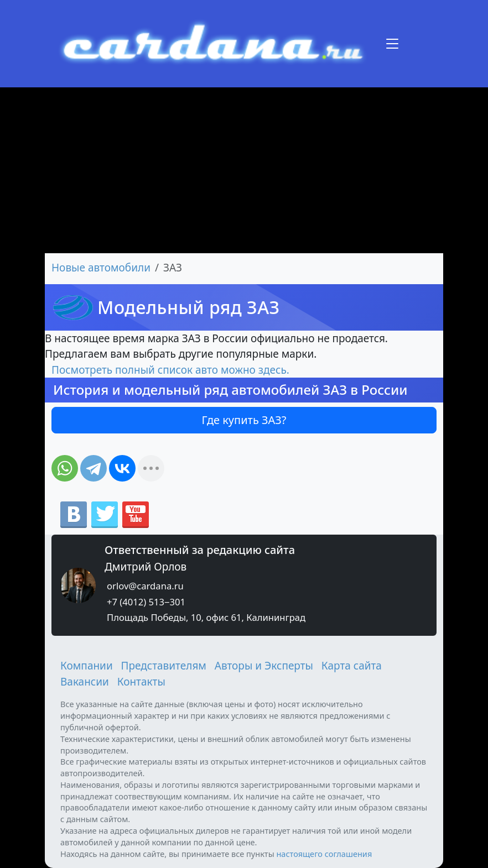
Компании (87, 666)
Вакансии (85, 682)
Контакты (141, 682)
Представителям (164, 666)
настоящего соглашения (324, 854)
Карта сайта (352, 666)
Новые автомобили (101, 268)
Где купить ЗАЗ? (244, 420)
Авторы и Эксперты (264, 666)
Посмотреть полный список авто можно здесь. (170, 370)
